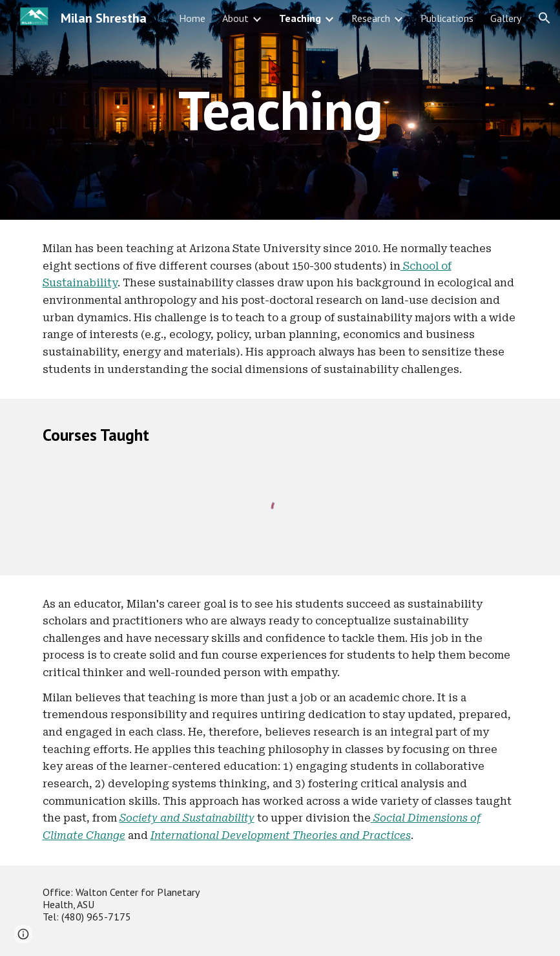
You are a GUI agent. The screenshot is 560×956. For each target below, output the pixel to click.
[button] (544, 18)
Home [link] (192, 18)
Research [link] (371, 18)
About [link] (235, 18)
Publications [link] (447, 18)
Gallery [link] (506, 18)
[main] (280, 110)
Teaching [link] (300, 18)
